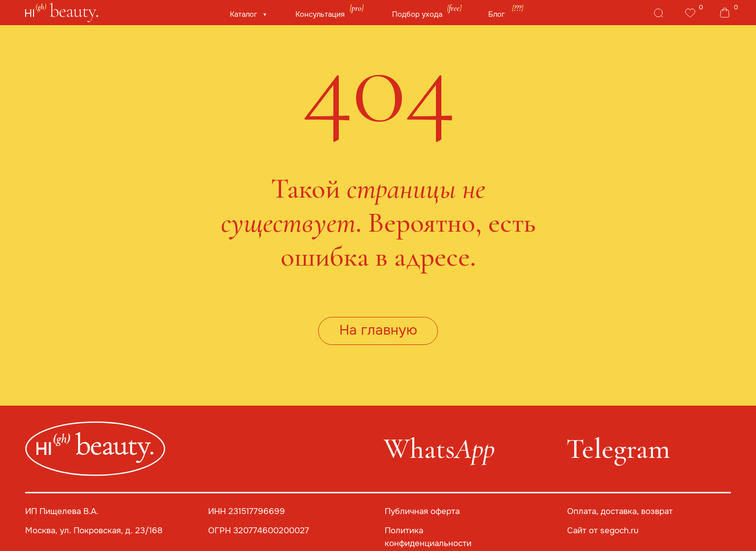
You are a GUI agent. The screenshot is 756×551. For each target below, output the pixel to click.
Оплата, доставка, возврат (620, 511)
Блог (497, 14)
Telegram (618, 449)
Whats (439, 449)
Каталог (245, 14)
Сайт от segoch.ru (603, 531)
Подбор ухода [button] (417, 14)
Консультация (320, 14)
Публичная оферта (422, 511)
